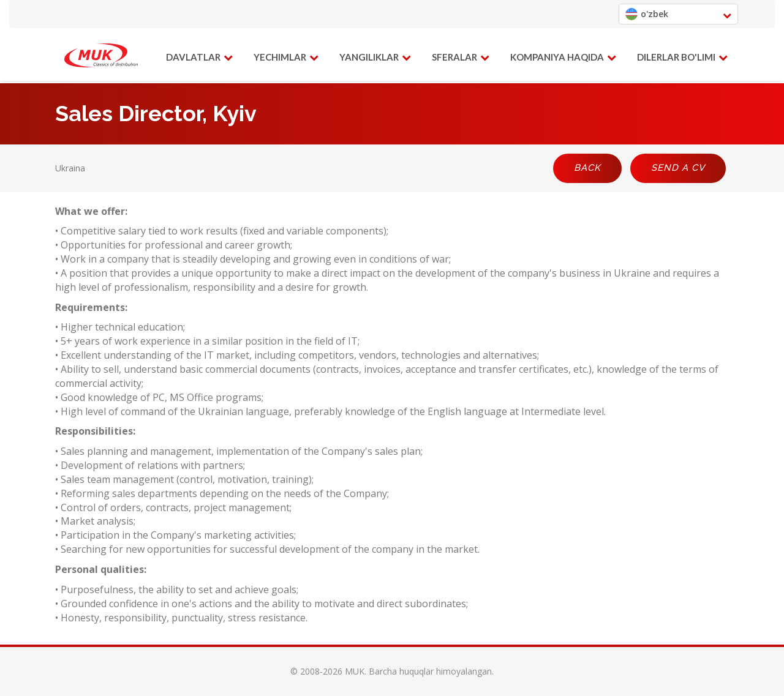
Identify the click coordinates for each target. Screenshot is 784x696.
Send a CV (678, 168)
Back (587, 168)
